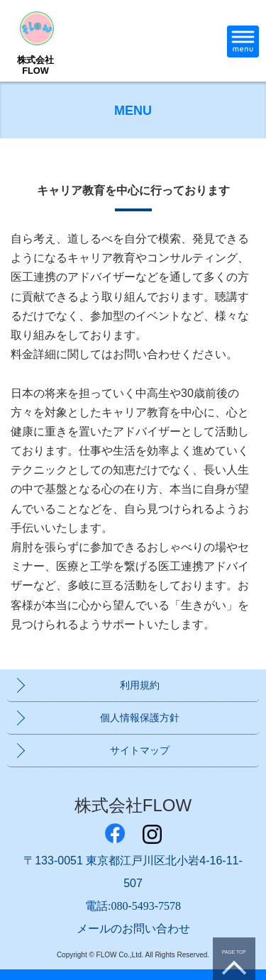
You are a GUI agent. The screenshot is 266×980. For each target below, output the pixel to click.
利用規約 (140, 685)
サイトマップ (140, 750)
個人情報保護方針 (140, 718)
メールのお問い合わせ (133, 929)
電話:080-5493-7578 (133, 906)
